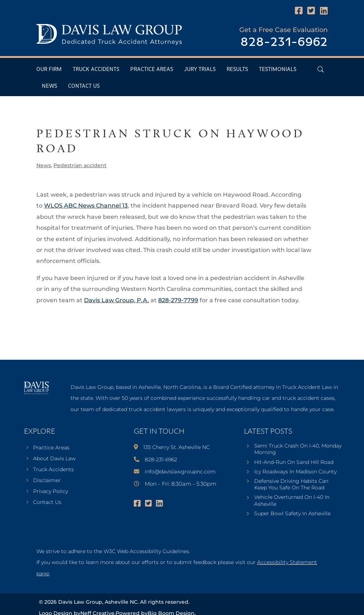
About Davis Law (54, 459)
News (49, 86)
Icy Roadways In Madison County (295, 472)
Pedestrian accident (80, 165)
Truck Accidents (96, 69)
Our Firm (49, 69)
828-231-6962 (284, 42)
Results (237, 69)
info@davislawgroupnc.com (180, 472)
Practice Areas (152, 69)
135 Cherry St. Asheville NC (177, 447)
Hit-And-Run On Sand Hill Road (294, 462)
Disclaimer (47, 481)
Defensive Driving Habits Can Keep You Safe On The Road (291, 484)
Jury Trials (200, 69)
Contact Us (84, 86)
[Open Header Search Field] (321, 69)
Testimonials (278, 69)
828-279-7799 (178, 300)
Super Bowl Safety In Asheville (292, 513)
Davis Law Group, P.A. (117, 300)
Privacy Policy (51, 492)
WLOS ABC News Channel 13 (86, 206)
